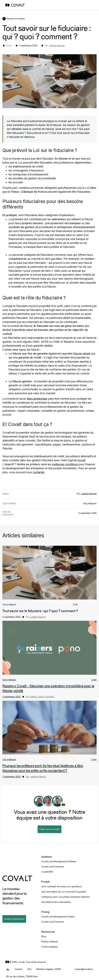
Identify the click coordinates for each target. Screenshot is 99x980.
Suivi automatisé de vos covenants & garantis (64, 892)
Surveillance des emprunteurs (56, 902)
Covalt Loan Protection (53, 867)
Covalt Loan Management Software (59, 861)
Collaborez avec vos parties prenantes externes (65, 897)
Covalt (81, 460)
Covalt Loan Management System (58, 917)
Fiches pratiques (50, 947)
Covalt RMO (47, 872)
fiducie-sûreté (82, 354)
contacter (38, 472)
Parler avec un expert (49, 829)
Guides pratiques (50, 942)
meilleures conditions (65, 464)
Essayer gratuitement (14, 919)
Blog (44, 936)
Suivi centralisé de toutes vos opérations (62, 887)
